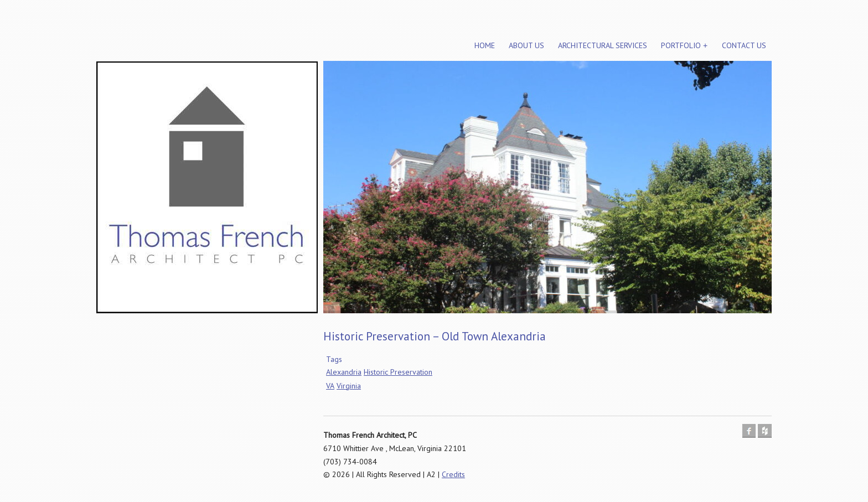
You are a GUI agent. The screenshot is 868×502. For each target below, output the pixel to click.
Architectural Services (603, 45)
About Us (526, 45)
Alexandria (344, 372)
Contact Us (744, 45)
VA (330, 386)
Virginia (349, 386)
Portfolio (681, 45)
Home (485, 45)
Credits (453, 474)
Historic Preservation (398, 372)
